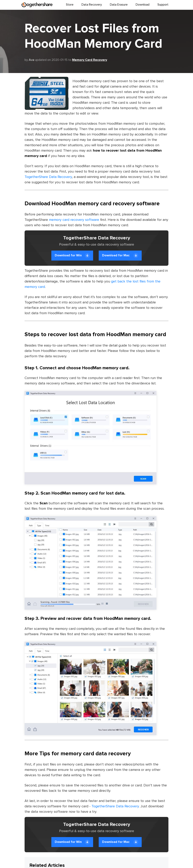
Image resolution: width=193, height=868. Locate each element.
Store (70, 5)
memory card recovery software (74, 220)
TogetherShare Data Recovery (48, 177)
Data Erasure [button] (119, 5)
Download (143, 5)
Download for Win (72, 256)
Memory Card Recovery (90, 60)
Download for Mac (120, 256)
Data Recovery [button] (92, 5)
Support (163, 5)
